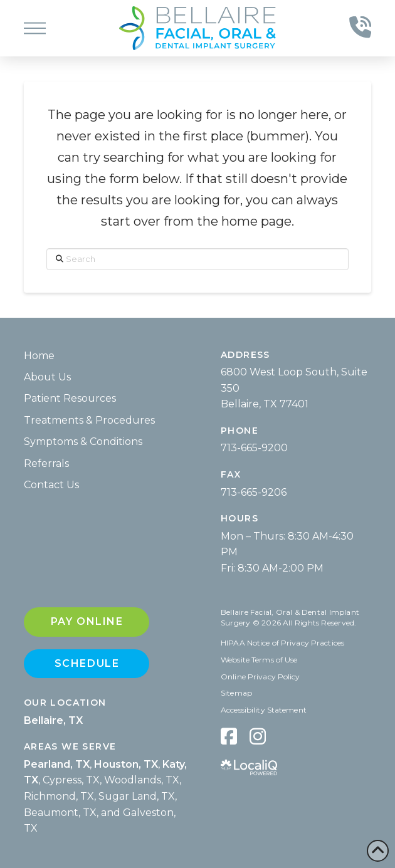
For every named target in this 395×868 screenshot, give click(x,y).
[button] (35, 28)
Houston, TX (126, 764)
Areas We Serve (70, 746)
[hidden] (229, 736)
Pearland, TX (57, 764)
